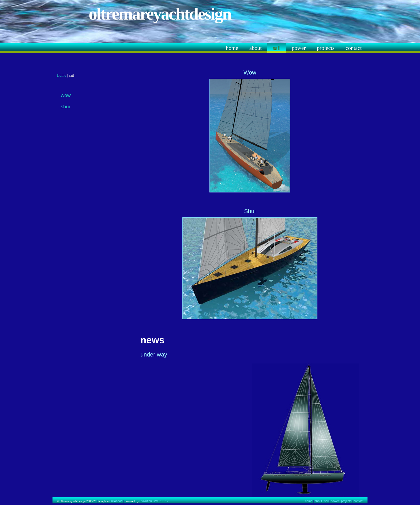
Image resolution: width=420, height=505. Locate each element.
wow (66, 95)
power (299, 48)
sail (277, 48)
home (232, 48)
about (256, 48)
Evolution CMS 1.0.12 (154, 501)
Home (61, 75)
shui (65, 107)
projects (326, 48)
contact (354, 48)
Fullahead (116, 501)
